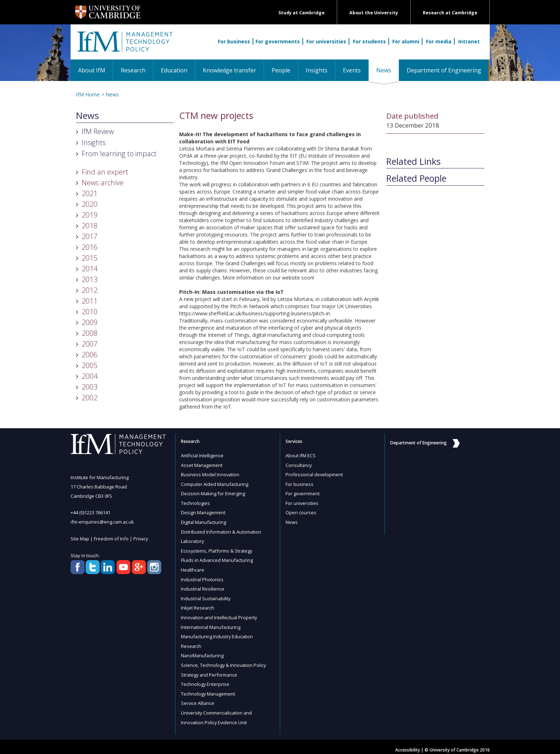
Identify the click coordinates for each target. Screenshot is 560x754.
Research (133, 70)
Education (174, 70)
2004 (90, 376)
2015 (90, 258)
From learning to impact (119, 154)
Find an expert (105, 172)
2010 (90, 312)
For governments (278, 41)
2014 (90, 269)
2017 (90, 236)
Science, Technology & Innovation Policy (224, 660)
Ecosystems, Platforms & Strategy (217, 549)
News (387, 70)
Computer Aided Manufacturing (215, 483)
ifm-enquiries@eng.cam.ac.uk (103, 522)
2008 (90, 333)
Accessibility (408, 744)
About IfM (92, 70)
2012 (90, 290)
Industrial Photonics (202, 577)
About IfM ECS (301, 455)
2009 (90, 322)
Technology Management (209, 688)
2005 (90, 365)
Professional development (315, 474)
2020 (90, 204)
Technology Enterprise (205, 679)
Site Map (80, 538)
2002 (90, 398)
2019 (90, 215)
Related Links (413, 162)
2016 (90, 247)
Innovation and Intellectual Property (220, 614)
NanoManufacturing (203, 651)
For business (234, 41)
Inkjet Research (198, 605)
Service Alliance (198, 698)
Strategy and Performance (210, 670)
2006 (90, 355)
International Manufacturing (211, 623)
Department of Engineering (444, 70)
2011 (90, 301)
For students (369, 41)
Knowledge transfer (229, 70)
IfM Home (88, 94)
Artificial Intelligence (202, 455)
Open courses (301, 511)
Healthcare (193, 567)
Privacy (142, 538)
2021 (90, 193)
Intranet (469, 41)
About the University (374, 13)
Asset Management (202, 465)
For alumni (406, 41)
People (281, 70)
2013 (90, 279)
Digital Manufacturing (204, 521)
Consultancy (299, 465)
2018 (90, 226)
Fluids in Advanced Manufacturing (218, 558)
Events (352, 70)
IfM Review (98, 131)
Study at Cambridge (301, 13)
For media (439, 41)
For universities (326, 41)
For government (303, 493)
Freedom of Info (112, 538)
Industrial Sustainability (206, 595)
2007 (90, 344)
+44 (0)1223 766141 (90, 512)
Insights (317, 70)
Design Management (204, 511)
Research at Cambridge (450, 13)
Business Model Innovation (210, 474)
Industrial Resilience (203, 586)
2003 (90, 387)
